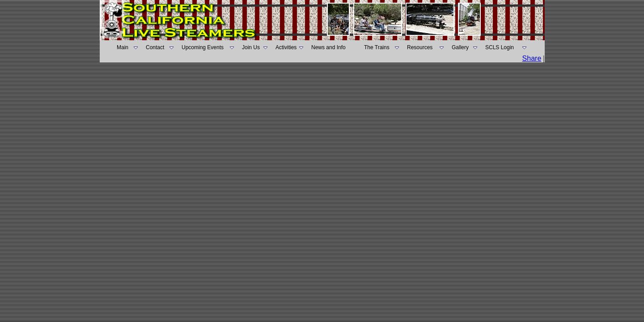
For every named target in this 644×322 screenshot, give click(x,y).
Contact (155, 47)
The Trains (377, 47)
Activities (286, 47)
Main (123, 47)
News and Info (328, 47)
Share (532, 58)
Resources (420, 47)
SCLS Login (500, 47)
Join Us (251, 47)
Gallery (460, 47)
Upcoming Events (203, 47)
